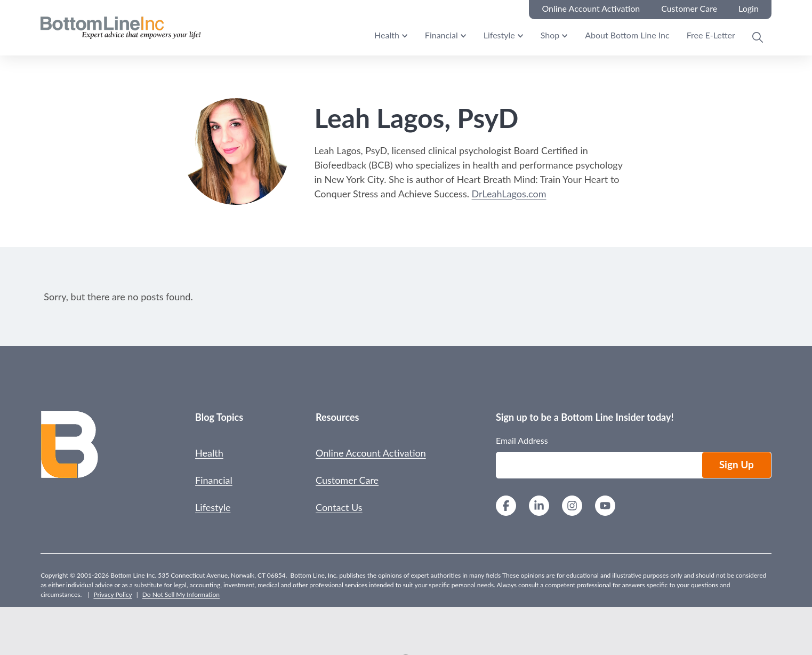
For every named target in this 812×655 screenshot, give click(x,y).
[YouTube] (605, 507)
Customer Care (347, 480)
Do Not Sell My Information (181, 594)
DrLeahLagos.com (509, 194)
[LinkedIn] (539, 507)
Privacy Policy (112, 594)
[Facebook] (506, 507)
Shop (550, 35)
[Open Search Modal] (758, 37)
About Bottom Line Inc (627, 35)
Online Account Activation (371, 453)
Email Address (522, 440)
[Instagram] (572, 507)
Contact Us (339, 507)
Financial (441, 35)
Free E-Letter (711, 35)
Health (387, 35)
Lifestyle (499, 35)
